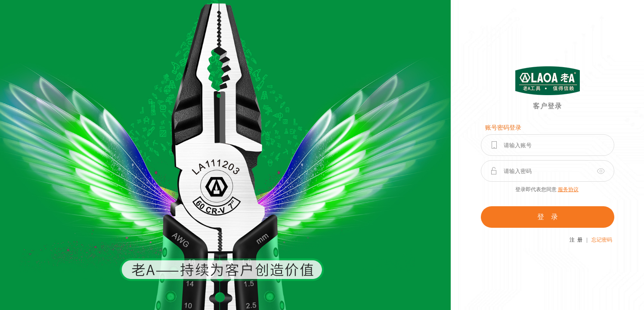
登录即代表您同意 (547, 189)
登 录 (548, 217)
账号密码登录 (503, 128)
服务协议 (568, 189)
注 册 (576, 240)
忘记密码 (602, 240)
